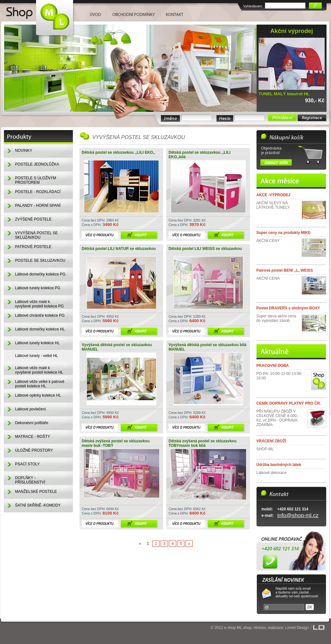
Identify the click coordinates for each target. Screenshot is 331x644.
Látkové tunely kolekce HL (37, 343)
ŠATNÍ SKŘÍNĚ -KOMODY (38, 505)
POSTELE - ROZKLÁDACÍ (38, 192)
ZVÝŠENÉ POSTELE (33, 219)
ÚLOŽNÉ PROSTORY (34, 450)
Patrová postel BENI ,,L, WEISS (285, 270)
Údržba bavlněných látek (279, 465)
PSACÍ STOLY (27, 464)
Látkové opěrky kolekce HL (38, 395)
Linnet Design (297, 628)
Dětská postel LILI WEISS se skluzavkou (205, 249)
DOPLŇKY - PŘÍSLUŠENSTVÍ (30, 480)
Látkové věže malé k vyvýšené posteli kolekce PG (39, 304)
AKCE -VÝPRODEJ (273, 195)
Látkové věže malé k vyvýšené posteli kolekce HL (39, 370)
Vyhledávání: (253, 6)
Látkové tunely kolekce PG (38, 288)
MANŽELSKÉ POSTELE (36, 492)
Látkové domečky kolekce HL (40, 329)
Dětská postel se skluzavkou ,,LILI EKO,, (118, 152)
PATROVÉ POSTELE (33, 247)
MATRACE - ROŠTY (33, 437)
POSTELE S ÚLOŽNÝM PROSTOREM (36, 180)
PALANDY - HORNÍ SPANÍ (38, 206)
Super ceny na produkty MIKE (283, 233)
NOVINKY (24, 151)
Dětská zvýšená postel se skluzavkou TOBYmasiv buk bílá (203, 443)
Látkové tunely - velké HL (37, 356)
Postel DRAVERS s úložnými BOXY (288, 308)
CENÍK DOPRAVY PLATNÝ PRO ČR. (289, 403)
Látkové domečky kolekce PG (40, 274)
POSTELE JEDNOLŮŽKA (37, 164)
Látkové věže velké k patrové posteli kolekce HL (40, 384)
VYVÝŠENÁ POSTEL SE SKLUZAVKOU (36, 235)
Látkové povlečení (30, 409)
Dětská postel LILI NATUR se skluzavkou (119, 249)
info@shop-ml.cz (298, 515)
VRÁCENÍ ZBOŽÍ (271, 441)
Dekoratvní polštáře (32, 423)
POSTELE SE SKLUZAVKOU (40, 260)
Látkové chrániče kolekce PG (40, 315)
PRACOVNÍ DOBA (273, 366)
